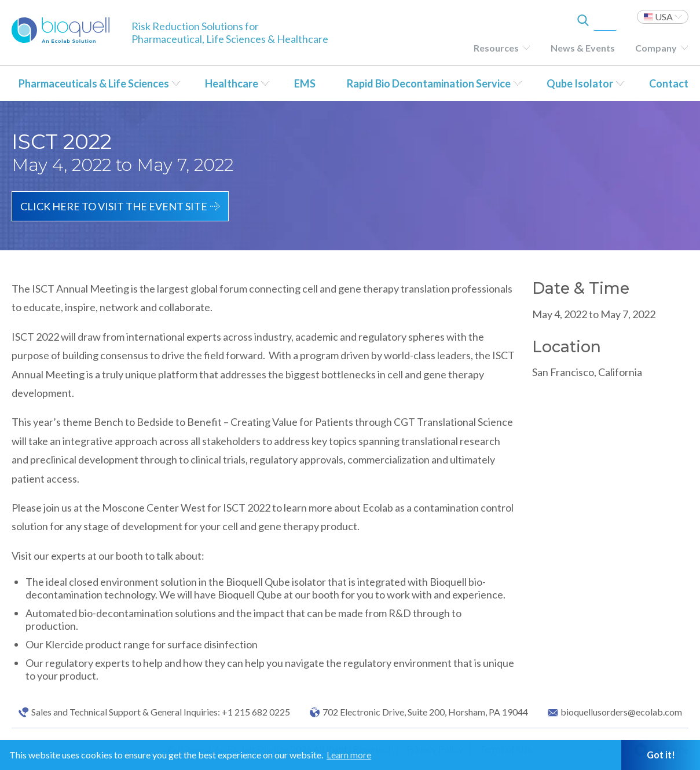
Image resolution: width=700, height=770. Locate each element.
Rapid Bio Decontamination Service (429, 83)
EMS (305, 83)
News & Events (583, 48)
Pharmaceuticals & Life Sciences (94, 83)
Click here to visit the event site (114, 206)
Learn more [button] (349, 755)
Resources (496, 48)
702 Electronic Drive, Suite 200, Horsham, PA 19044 (425, 712)
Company (656, 48)
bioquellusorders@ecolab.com (621, 712)
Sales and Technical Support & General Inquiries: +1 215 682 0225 (161, 712)
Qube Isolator (580, 83)
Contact (669, 83)
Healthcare (232, 83)
